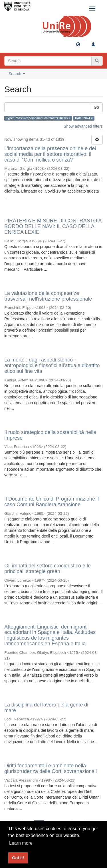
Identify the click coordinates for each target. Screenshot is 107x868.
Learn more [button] (21, 843)
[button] (78, 44)
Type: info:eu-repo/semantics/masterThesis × (38, 118)
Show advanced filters (83, 126)
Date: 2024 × (84, 118)
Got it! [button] (18, 858)
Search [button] (17, 74)
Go (96, 107)
